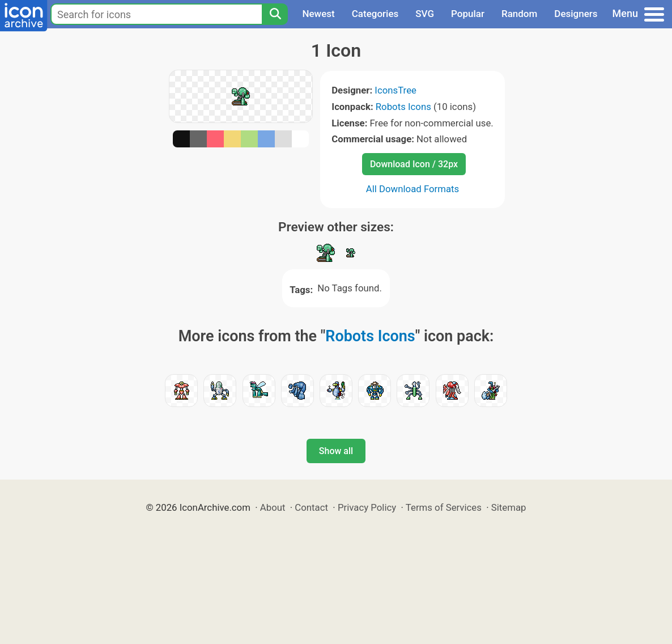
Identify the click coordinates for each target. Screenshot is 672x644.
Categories (375, 14)
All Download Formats (413, 189)
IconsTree (395, 90)
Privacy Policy (367, 507)
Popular (468, 14)
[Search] (275, 14)
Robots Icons (403, 107)
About (273, 507)
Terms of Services (444, 507)
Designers (576, 14)
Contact (311, 507)
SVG (425, 14)
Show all (336, 451)
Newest (318, 14)
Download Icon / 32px (414, 164)
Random (519, 14)
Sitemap (509, 507)
